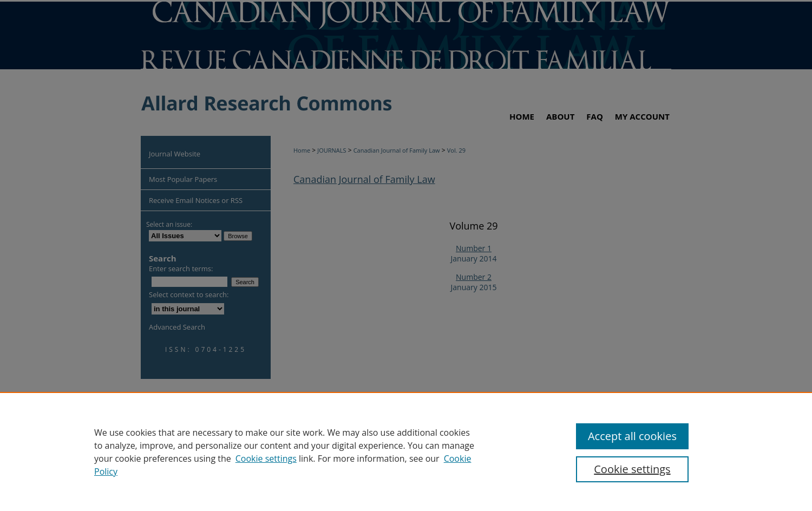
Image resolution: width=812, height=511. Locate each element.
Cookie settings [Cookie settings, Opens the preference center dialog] (632, 469)
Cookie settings (266, 458)
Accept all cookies (632, 436)
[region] (406, 451)
